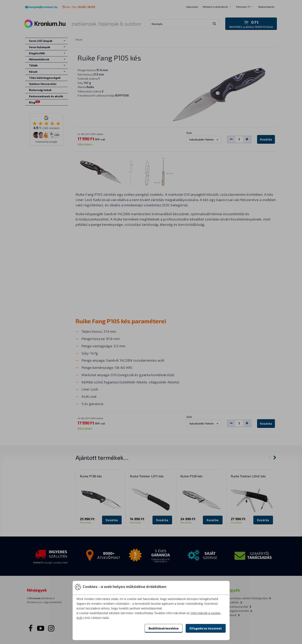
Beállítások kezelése (164, 628)
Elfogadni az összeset (206, 628)
